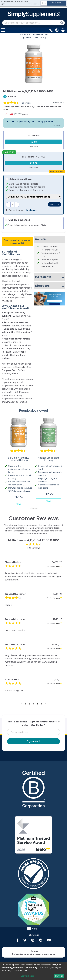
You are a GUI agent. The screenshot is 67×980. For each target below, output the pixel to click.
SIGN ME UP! (55, 304)
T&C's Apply (57, 126)
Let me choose (28, 976)
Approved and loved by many (33, 36)
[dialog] (33, 971)
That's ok (59, 976)
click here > (31, 210)
